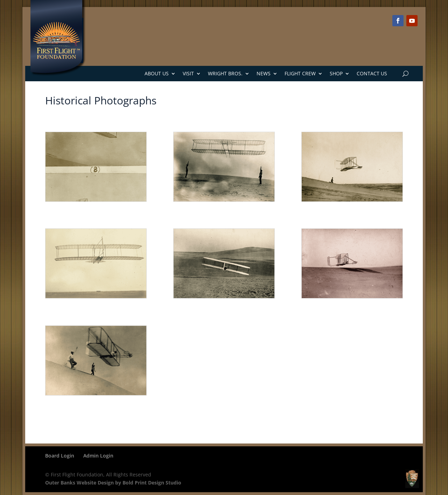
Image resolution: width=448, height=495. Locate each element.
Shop (336, 73)
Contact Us (372, 73)
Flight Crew (300, 73)
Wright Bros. (225, 73)
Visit (188, 73)
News (264, 73)
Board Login (60, 456)
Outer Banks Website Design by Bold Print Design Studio (113, 483)
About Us (157, 73)
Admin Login (98, 456)
